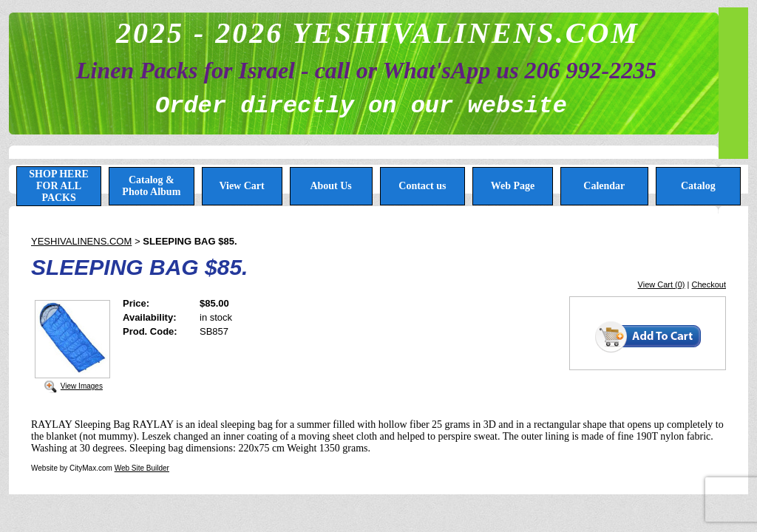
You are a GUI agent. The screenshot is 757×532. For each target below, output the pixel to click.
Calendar (604, 186)
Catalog (698, 186)
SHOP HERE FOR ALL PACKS (59, 186)
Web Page (513, 186)
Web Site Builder (142, 468)
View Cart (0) (662, 284)
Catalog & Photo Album (151, 186)
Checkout (709, 284)
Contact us (422, 186)
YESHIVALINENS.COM (81, 241)
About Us (330, 186)
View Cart (241, 186)
